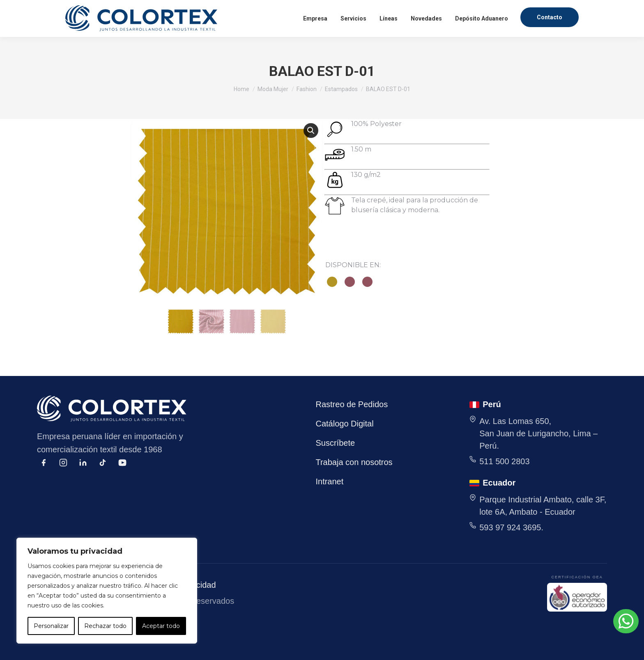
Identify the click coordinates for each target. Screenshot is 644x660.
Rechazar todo (105, 626)
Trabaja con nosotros (354, 462)
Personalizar (51, 626)
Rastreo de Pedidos (352, 404)
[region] (107, 591)
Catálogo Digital (344, 424)
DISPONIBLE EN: (353, 265)
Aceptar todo (161, 626)
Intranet (329, 481)
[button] (311, 131)
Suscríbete (335, 443)
